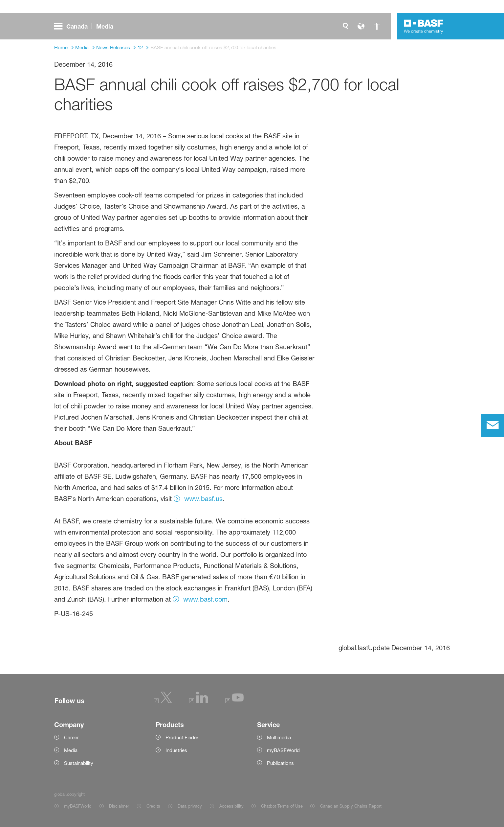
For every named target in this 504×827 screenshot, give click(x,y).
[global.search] (345, 26)
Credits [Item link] (153, 806)
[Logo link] (424, 26)
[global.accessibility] (377, 26)
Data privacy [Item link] (190, 806)
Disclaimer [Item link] (119, 806)
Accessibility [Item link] (231, 806)
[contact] (493, 425)
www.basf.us (203, 499)
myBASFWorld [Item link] (78, 806)
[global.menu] (86, 26)
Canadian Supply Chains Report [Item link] (351, 806)
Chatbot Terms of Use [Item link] (282, 806)
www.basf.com (205, 599)
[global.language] (361, 26)
